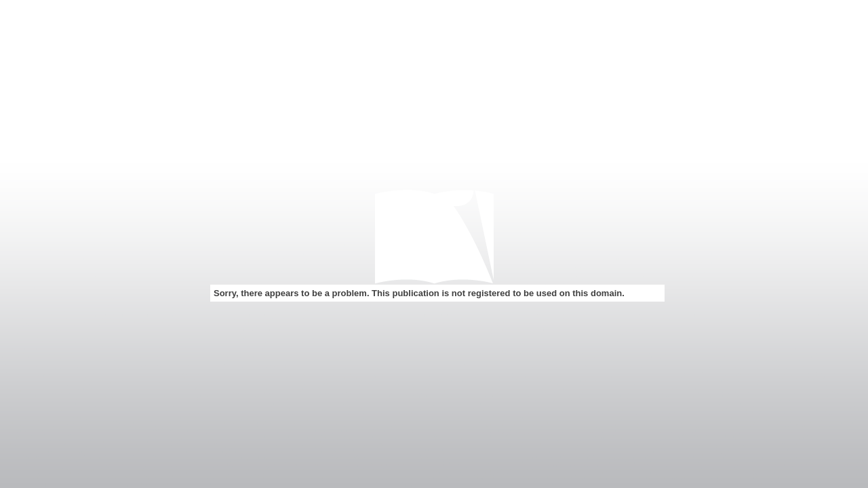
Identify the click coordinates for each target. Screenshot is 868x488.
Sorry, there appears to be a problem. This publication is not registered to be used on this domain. (419, 293)
